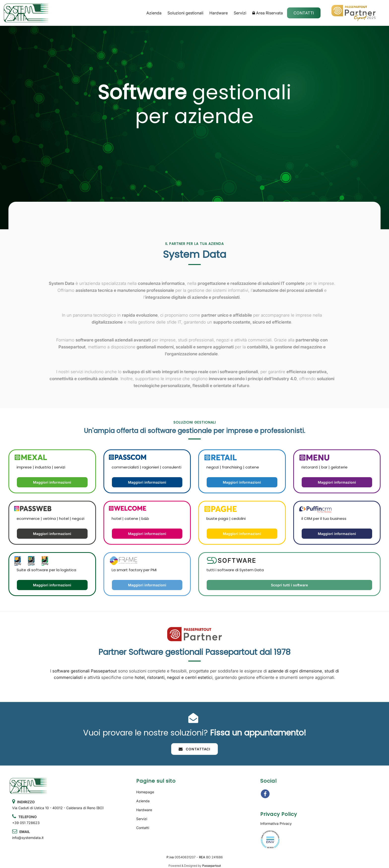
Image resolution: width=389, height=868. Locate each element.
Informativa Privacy (276, 823)
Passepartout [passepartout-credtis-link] (211, 866)
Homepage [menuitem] (145, 792)
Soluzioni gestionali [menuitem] (185, 13)
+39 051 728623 (26, 823)
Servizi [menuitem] (240, 13)
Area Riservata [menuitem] (268, 13)
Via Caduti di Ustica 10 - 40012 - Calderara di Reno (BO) (58, 808)
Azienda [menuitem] (154, 13)
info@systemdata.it (28, 838)
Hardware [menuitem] (219, 13)
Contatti (304, 13)
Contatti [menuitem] (143, 828)
